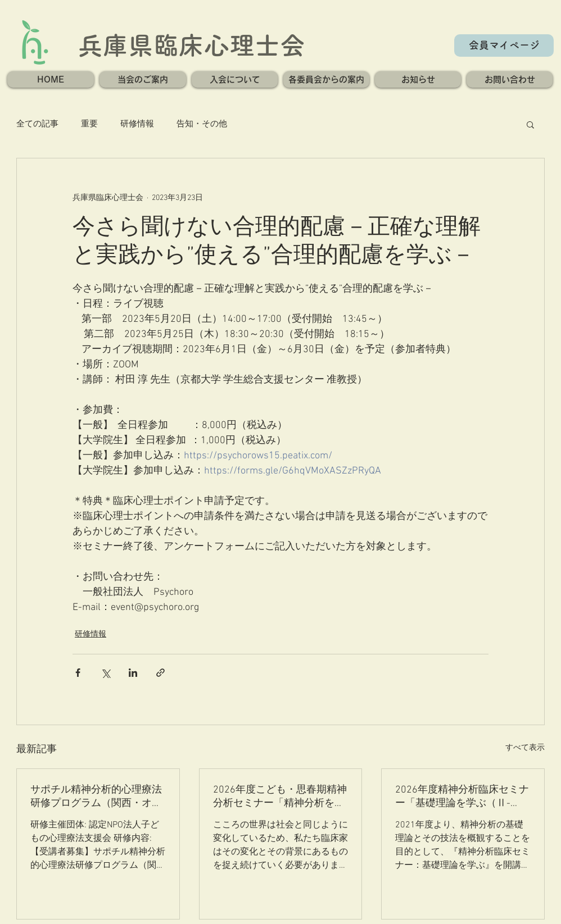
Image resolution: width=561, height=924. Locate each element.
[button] (143, 79)
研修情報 (137, 124)
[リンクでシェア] (160, 673)
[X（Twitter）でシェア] (105, 673)
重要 (89, 124)
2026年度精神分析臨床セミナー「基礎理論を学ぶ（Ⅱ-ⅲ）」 (462, 797)
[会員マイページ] (504, 45)
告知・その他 (202, 124)
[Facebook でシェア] (78, 673)
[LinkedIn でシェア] (133, 673)
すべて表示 (525, 748)
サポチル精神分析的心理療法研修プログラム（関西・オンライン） (96, 797)
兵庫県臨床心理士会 (191, 45)
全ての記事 (37, 124)
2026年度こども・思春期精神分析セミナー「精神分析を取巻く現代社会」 (280, 797)
